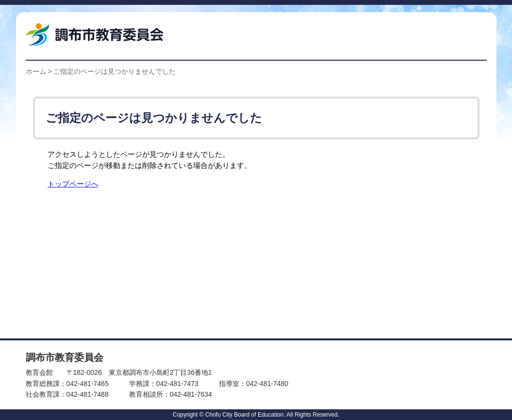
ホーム (36, 71)
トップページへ (73, 184)
